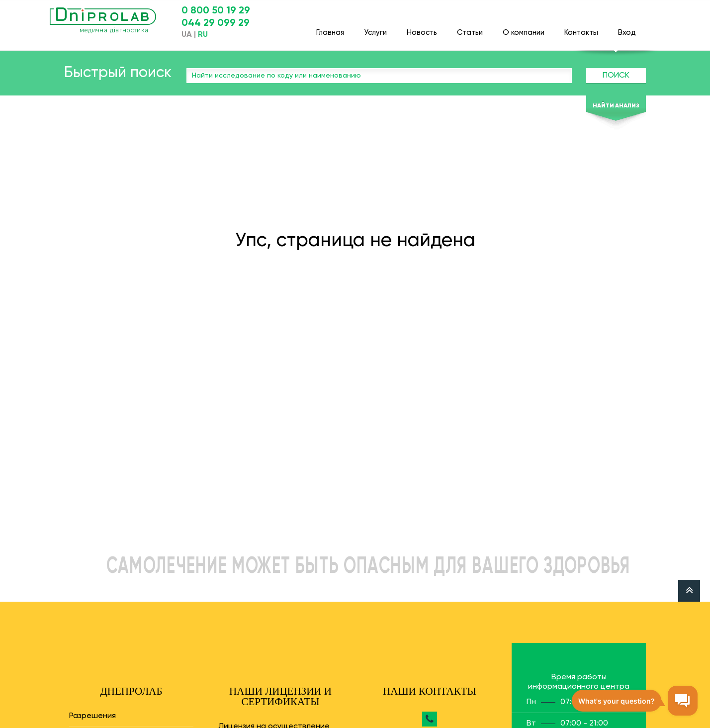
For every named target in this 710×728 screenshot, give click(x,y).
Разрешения (92, 716)
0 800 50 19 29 (216, 11)
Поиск (616, 76)
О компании (524, 28)
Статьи (470, 28)
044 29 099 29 (216, 23)
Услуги (375, 28)
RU (203, 35)
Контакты (581, 28)
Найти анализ (616, 106)
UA (187, 35)
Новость (422, 28)
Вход (627, 28)
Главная (330, 28)
